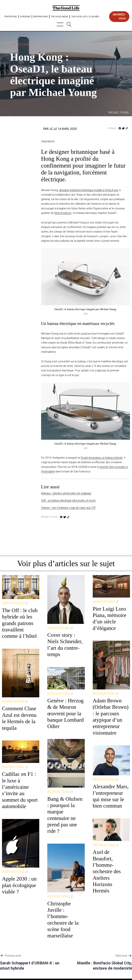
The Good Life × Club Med (85, 16)
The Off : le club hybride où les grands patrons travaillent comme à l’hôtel (20, 623)
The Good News (59, 16)
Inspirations (41, 16)
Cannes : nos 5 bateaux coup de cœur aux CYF (69, 508)
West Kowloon (63, 213)
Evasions (25, 16)
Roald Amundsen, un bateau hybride (102, 458)
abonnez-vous (119, 17)
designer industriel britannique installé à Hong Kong (89, 190)
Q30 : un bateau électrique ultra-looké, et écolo (68, 500)
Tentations (10, 16)
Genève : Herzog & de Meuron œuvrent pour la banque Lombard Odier (65, 713)
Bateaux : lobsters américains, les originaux (66, 493)
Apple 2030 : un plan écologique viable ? (19, 885)
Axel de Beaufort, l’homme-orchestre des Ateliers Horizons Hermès (107, 871)
